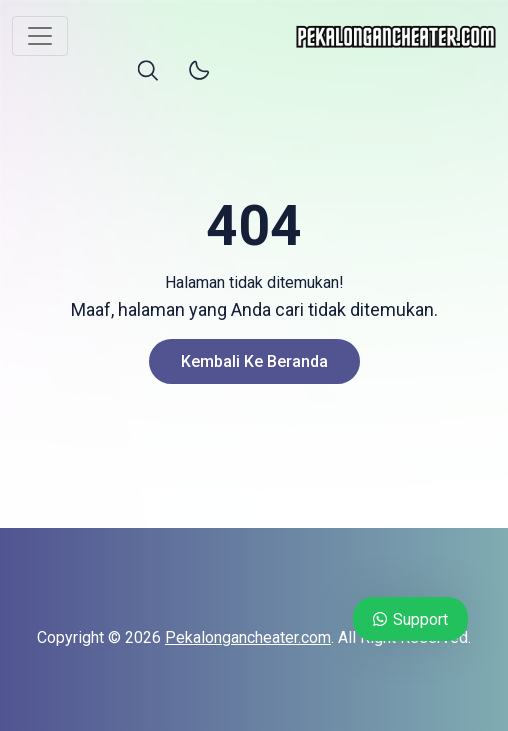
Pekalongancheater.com (248, 637)
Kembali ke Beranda (254, 361)
